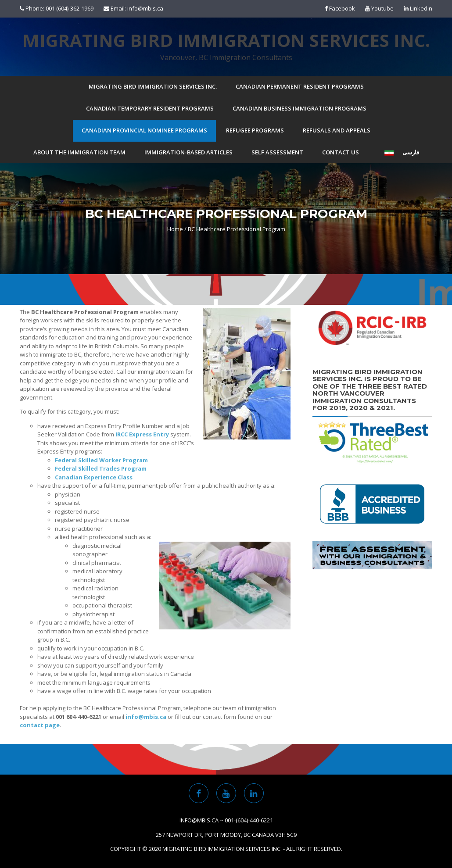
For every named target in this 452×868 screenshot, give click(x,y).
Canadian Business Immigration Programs (300, 108)
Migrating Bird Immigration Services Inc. (226, 40)
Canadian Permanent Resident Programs (300, 86)
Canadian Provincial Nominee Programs (144, 130)
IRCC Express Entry (142, 434)
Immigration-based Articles (188, 152)
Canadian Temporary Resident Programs (150, 108)
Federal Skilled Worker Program (101, 460)
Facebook (340, 8)
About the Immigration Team (79, 152)
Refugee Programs (255, 130)
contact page (40, 725)
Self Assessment (277, 152)
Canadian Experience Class (94, 477)
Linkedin (418, 8)
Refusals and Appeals (337, 130)
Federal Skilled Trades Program (101, 468)
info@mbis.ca (146, 717)
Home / (177, 229)
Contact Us (341, 152)
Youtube (379, 8)
